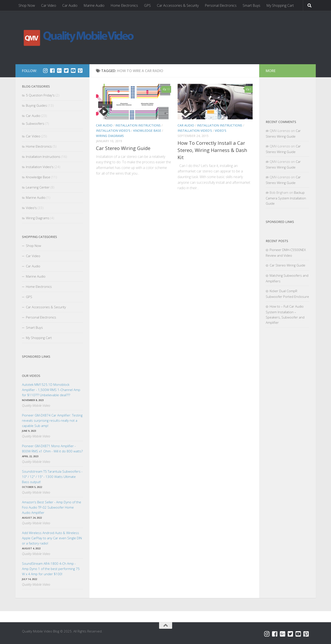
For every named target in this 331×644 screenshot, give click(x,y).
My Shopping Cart (280, 5)
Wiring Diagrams (110, 136)
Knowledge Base (147, 131)
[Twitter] (66, 71)
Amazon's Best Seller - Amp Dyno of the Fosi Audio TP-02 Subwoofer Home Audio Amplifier (52, 507)
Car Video (49, 5)
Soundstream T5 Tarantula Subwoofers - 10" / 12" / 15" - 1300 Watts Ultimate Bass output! (52, 477)
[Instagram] (45, 71)
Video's (221, 131)
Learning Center (38, 187)
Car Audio (70, 5)
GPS (147, 5)
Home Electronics (124, 5)
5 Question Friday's (40, 95)
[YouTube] (73, 71)
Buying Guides (36, 105)
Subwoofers (35, 123)
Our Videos (31, 376)
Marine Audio (94, 5)
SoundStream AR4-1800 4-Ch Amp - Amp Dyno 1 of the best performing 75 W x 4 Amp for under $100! (51, 569)
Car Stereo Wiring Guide (123, 148)
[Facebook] (52, 71)
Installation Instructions (138, 125)
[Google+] (59, 71)
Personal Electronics (221, 5)
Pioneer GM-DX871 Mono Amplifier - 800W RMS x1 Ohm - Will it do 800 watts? (52, 448)
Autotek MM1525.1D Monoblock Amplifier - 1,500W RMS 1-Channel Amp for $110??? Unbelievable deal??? (51, 390)
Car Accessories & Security (178, 5)
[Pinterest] (80, 71)
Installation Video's (113, 131)
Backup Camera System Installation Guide (286, 198)
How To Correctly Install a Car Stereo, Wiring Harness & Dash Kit (212, 150)
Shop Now (27, 5)
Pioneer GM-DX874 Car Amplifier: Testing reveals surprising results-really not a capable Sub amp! (52, 420)
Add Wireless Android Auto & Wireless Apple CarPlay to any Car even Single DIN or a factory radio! (52, 538)
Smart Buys (251, 5)
